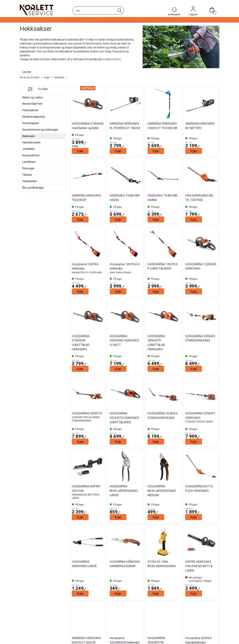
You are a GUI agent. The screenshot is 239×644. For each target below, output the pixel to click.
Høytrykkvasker (31, 142)
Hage (47, 77)
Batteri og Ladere (32, 97)
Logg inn (193, 10)
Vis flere (144, 603)
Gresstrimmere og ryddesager (40, 130)
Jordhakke (28, 149)
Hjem (37, 77)
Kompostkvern (31, 155)
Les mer (27, 72)
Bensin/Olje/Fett (32, 104)
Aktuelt (25, 639)
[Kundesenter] (174, 10)
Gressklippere (31, 123)
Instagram (130, 639)
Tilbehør (27, 175)
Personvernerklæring (182, 643)
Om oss (25, 643)
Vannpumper (30, 181)
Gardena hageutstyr (34, 117)
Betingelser (177, 639)
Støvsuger (28, 168)
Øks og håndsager (33, 188)
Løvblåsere (29, 162)
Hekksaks (59, 77)
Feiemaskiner (30, 110)
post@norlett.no (111, 59)
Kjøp (80, 151)
